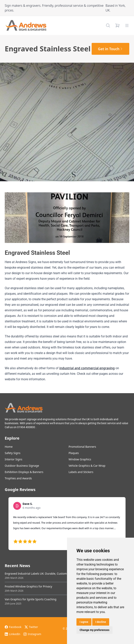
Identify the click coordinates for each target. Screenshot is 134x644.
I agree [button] (84, 622)
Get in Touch (110, 49)
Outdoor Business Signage (22, 466)
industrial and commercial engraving (87, 368)
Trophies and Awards (18, 478)
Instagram (32, 634)
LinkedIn (13, 634)
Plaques (74, 453)
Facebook (13, 627)
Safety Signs (13, 453)
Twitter (31, 627)
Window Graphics (80, 459)
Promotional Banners (82, 447)
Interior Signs (13, 459)
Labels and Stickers (81, 472)
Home (9, 447)
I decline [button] (101, 622)
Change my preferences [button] (94, 630)
